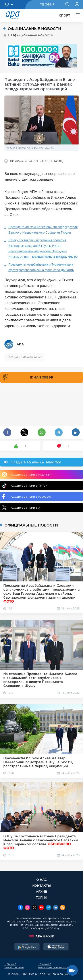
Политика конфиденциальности (53, 966)
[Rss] (63, 908)
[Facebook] (20, 908)
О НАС (41, 880)
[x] (35, 908)
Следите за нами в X (21, 508)
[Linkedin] (56, 908)
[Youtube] (41, 908)
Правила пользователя (14, 966)
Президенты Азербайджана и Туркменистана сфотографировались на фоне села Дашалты (41, 267)
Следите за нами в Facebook (27, 497)
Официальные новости (32, 35)
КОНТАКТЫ (42, 885)
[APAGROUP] (41, 936)
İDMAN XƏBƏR (27, 377)
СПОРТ (65, 15)
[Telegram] (48, 908)
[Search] (67, 4)
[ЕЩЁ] (77, 15)
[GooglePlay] (27, 947)
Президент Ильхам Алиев (24, 357)
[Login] (77, 4)
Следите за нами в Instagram (27, 474)
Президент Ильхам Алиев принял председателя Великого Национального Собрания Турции (43, 230)
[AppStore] (56, 947)
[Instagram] (27, 908)
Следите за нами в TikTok (25, 486)
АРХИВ (41, 891)
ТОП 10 (41, 897)
